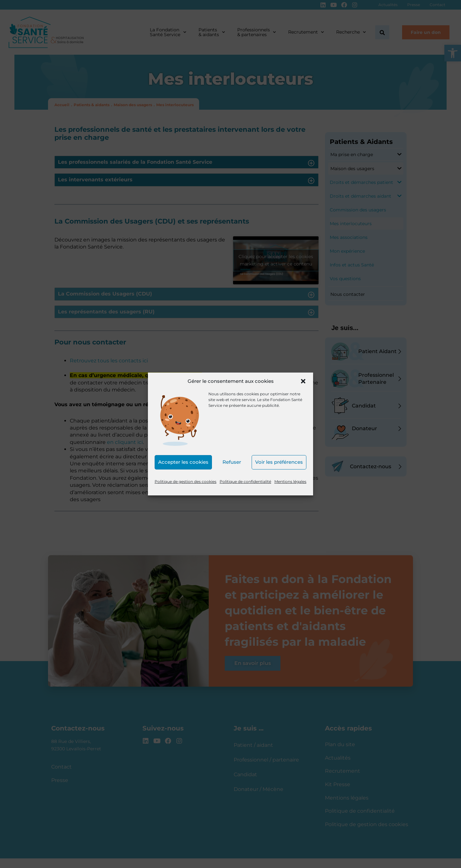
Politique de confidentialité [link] (245, 481)
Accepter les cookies (183, 462)
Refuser (232, 462)
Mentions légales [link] (290, 481)
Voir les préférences (279, 462)
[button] (303, 381)
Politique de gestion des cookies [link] (186, 481)
